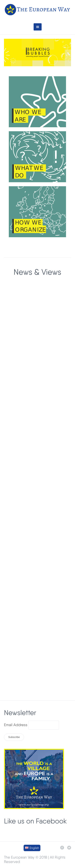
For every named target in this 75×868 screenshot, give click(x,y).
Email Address (16, 725)
